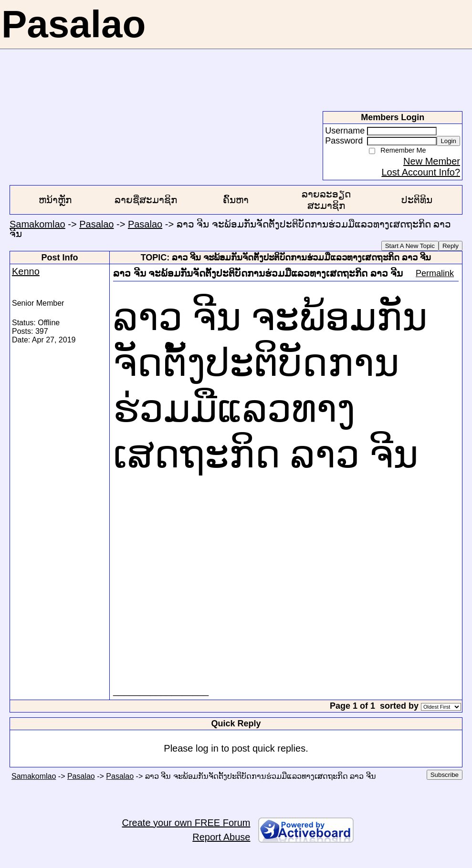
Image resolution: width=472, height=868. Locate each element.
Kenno (26, 271)
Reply (451, 246)
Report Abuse (221, 837)
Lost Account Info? (421, 172)
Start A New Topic (410, 246)
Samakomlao (37, 224)
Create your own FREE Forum (186, 823)
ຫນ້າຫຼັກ (55, 200)
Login (448, 141)
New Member (432, 161)
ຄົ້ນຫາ (236, 200)
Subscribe (445, 775)
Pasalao (96, 224)
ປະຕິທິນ (417, 200)
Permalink (435, 273)
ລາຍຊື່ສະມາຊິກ (146, 200)
